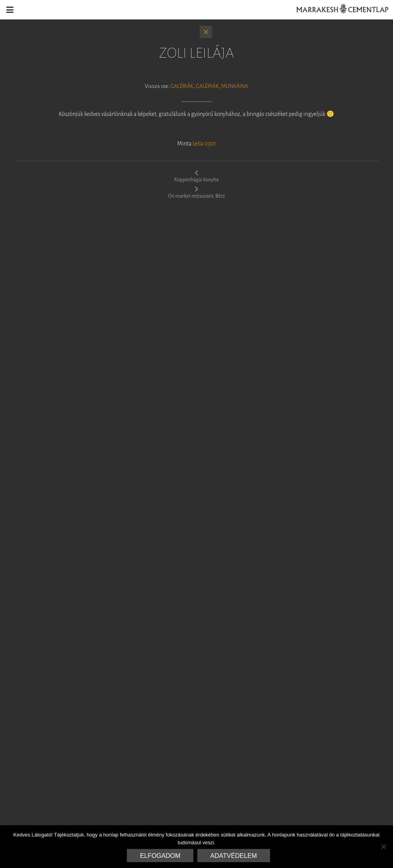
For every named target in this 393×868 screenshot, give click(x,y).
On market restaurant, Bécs (196, 192)
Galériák (182, 86)
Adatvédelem (234, 856)
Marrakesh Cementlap (338, 10)
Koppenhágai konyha (196, 176)
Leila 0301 (204, 144)
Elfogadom (160, 856)
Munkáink (234, 86)
